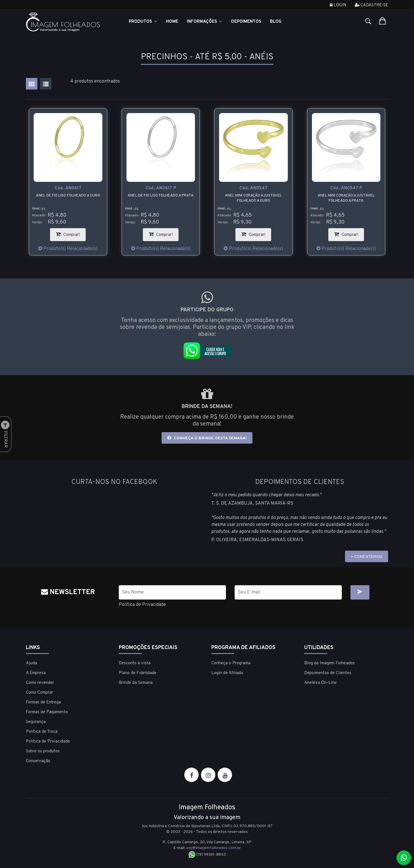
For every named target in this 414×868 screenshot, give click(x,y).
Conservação (38, 761)
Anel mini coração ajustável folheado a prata (346, 198)
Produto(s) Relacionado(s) (68, 249)
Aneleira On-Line (320, 683)
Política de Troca (42, 732)
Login (338, 5)
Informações (205, 22)
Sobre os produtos (43, 751)
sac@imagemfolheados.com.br (214, 848)
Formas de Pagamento (47, 712)
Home (172, 22)
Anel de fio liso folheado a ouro (68, 196)
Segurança (36, 722)
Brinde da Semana (136, 683)
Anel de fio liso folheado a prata (161, 196)
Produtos (143, 22)
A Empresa (36, 673)
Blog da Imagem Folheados (329, 663)
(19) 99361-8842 (207, 855)
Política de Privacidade (142, 605)
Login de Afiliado (227, 673)
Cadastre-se (371, 5)
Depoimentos (246, 22)
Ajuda (31, 663)
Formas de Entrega (43, 702)
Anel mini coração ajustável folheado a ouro (253, 198)
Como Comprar (39, 693)
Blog (276, 22)
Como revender (40, 683)
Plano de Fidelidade (138, 673)
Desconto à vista (135, 663)
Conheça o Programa (231, 663)
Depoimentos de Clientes (328, 673)
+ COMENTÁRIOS (367, 557)
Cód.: (68, 188)
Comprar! (71, 233)
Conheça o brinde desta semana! (207, 438)
